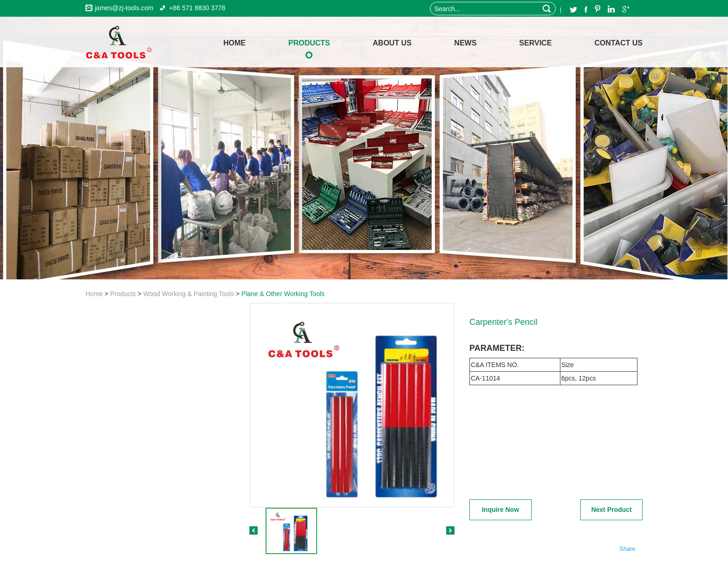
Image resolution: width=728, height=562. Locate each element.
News (465, 43)
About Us (392, 43)
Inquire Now (500, 510)
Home (94, 294)
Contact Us (618, 43)
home (234, 43)
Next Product (611, 510)
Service (535, 43)
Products (309, 43)
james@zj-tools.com (124, 8)
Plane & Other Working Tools (283, 294)
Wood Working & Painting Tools (189, 294)
